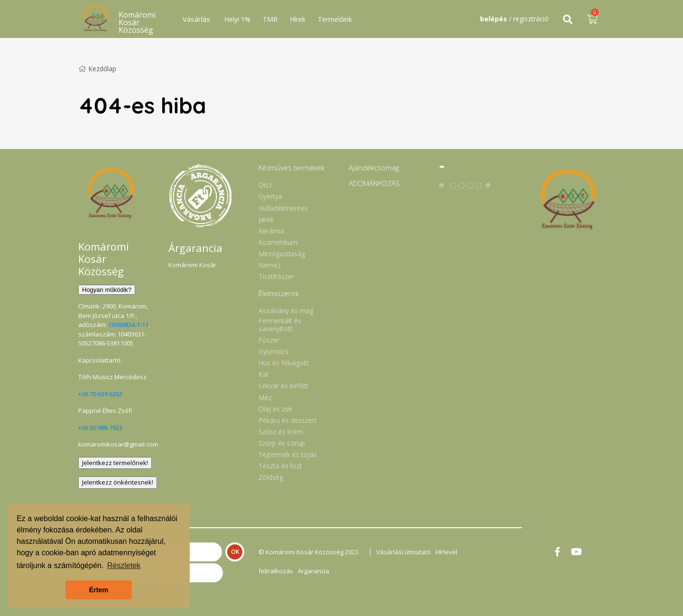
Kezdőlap (97, 69)
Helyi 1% (237, 19)
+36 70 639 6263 (100, 394)
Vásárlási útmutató (403, 552)
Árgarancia (314, 571)
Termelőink (335, 19)
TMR (270, 19)
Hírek (298, 19)
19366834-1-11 (128, 325)
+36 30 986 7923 (100, 428)
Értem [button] (99, 590)
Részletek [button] (124, 565)
